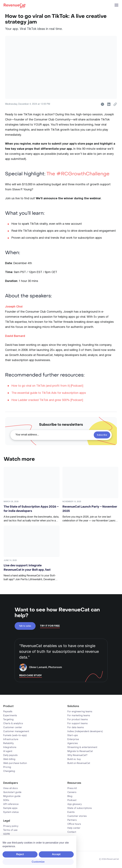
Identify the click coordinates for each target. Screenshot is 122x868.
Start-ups (73, 735)
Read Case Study (31, 676)
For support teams (78, 724)
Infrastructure (11, 739)
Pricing (7, 767)
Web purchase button (15, 763)
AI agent (8, 751)
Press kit (72, 788)
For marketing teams (79, 716)
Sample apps (10, 808)
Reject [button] (20, 854)
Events (71, 812)
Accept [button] (56, 854)
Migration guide (12, 796)
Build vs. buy (74, 759)
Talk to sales (25, 626)
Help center (74, 828)
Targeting (8, 720)
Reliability (8, 743)
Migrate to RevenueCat (80, 751)
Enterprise (73, 739)
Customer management (16, 731)
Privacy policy (11, 826)
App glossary (75, 804)
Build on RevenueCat (79, 763)
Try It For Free (50, 626)
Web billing (9, 759)
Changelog (9, 771)
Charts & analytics (13, 724)
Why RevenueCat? (77, 755)
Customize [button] (38, 862)
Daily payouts (10, 755)
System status (11, 812)
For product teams (78, 720)
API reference (11, 804)
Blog (70, 796)
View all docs (10, 788)
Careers (72, 792)
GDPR (7, 834)
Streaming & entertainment (82, 747)
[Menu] (116, 5)
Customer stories (77, 816)
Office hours (74, 824)
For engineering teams (80, 712)
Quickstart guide (12, 792)
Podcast (72, 800)
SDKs (6, 800)
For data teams (76, 728)
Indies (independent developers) (85, 731)
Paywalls (8, 712)
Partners (72, 820)
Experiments (10, 716)
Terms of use (10, 830)
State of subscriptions (80, 808)
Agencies (73, 743)
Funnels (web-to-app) (15, 735)
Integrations (10, 747)
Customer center (13, 728)
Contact (72, 832)
